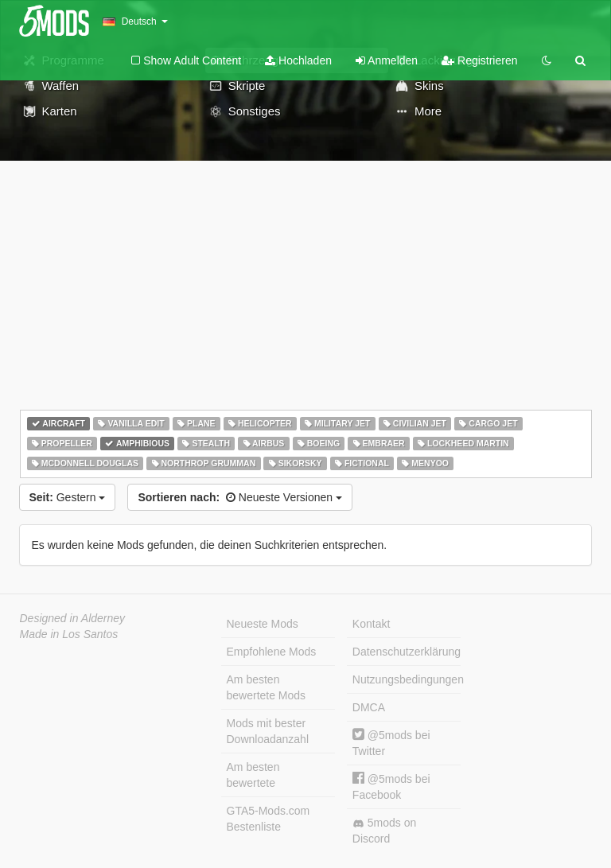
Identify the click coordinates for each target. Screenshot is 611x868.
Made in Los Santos (69, 634)
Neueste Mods (263, 624)
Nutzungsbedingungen (407, 679)
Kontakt (371, 624)
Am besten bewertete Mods (267, 687)
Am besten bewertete (253, 775)
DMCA (369, 707)
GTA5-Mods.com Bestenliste (269, 819)
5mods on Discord (384, 831)
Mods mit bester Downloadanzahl (268, 731)
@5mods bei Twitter (391, 743)
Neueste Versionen (240, 497)
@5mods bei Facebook (391, 786)
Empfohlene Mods (272, 652)
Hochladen (298, 60)
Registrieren (479, 60)
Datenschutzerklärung (407, 652)
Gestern (68, 497)
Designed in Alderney (73, 618)
